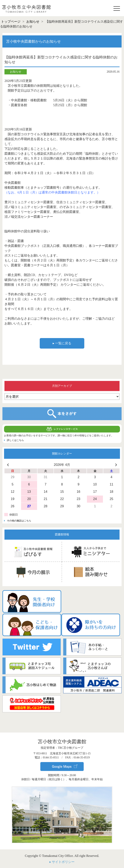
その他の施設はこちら (19, 521)
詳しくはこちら (15, 440)
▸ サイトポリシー (62, 861)
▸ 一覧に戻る (62, 343)
